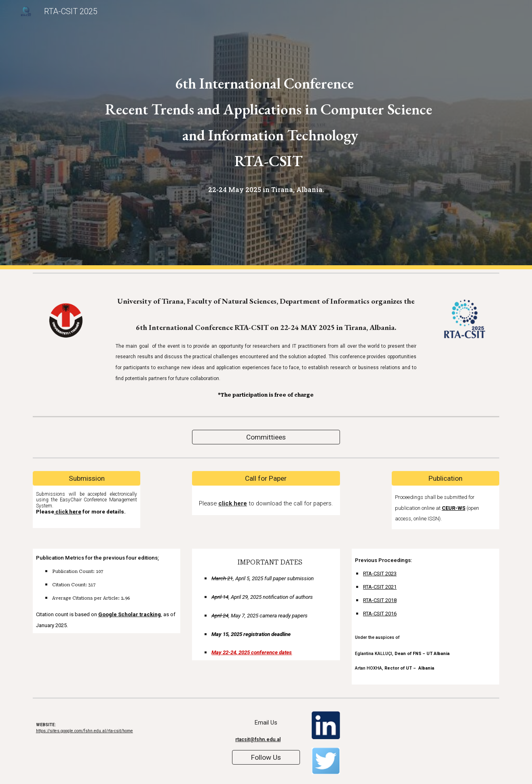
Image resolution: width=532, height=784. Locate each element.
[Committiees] (266, 437)
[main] (266, 135)
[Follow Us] (266, 757)
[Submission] (87, 478)
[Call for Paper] (266, 478)
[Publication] (445, 478)
